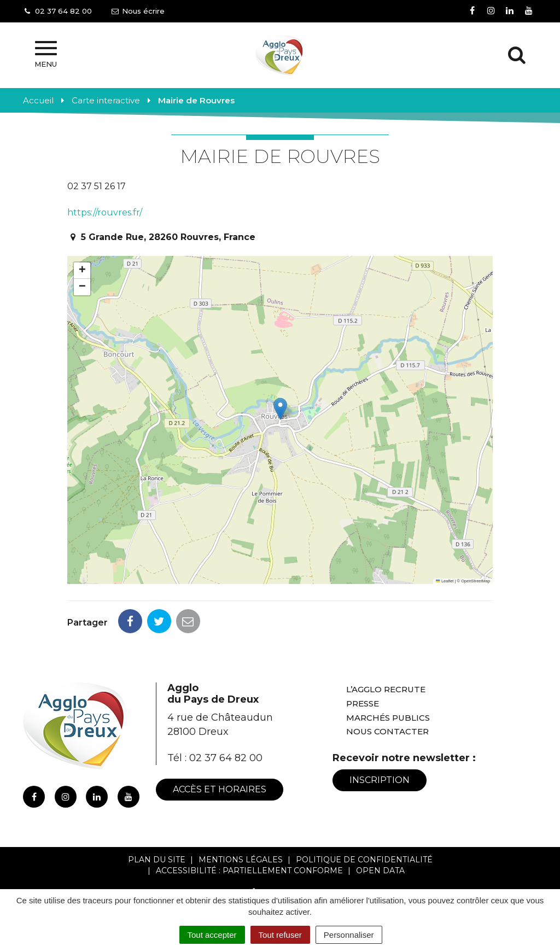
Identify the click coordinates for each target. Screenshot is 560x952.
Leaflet (445, 581)
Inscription (380, 780)
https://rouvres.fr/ (105, 212)
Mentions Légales (241, 860)
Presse (363, 703)
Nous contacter (387, 731)
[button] (280, 409)
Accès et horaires (220, 789)
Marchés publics (388, 718)
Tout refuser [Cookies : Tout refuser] (280, 935)
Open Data (380, 871)
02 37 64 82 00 (226, 758)
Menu (46, 55)
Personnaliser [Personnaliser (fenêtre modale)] (349, 935)
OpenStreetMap (476, 581)
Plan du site (157, 860)
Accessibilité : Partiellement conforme (249, 871)
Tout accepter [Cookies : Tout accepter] (212, 935)
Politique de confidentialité (364, 860)
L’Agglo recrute (386, 689)
